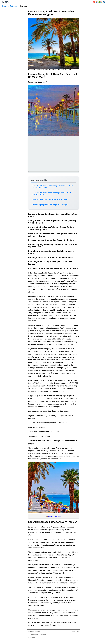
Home (4, 6)
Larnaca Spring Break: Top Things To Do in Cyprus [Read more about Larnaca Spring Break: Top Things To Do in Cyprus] (51, 200)
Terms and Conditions (37, 635)
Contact (32, 638)
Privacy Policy (34, 632)
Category (14, 6)
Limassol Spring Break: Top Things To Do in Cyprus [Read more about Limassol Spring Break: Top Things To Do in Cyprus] (51, 205)
